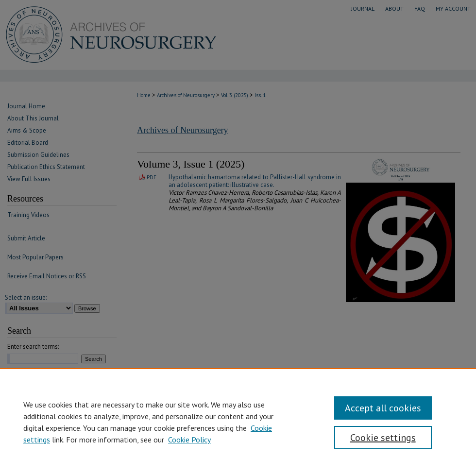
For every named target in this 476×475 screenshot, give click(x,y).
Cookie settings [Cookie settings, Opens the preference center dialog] (383, 438)
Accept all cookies (383, 408)
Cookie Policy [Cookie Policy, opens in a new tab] (189, 440)
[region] (238, 422)
